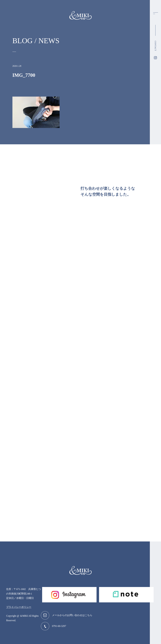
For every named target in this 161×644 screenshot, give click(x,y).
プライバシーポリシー (19, 607)
